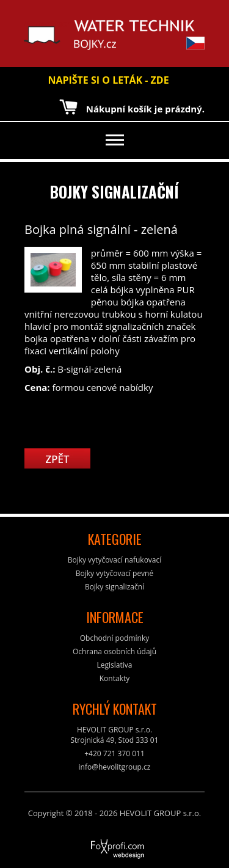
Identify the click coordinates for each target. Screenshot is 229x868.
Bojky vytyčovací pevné (114, 573)
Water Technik (55, 35)
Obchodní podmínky (115, 638)
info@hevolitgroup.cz (115, 767)
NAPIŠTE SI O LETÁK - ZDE (108, 80)
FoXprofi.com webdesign (84, 845)
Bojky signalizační (114, 191)
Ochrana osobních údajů (114, 651)
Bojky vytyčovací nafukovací (115, 560)
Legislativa (115, 665)
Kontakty (114, 678)
